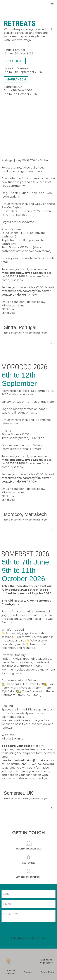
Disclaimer (28, 972)
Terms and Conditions (10, 972)
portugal (14, 61)
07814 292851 (15, 276)
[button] (52, 4)
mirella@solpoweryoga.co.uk (22, 273)
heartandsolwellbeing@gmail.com (26, 760)
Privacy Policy (47, 972)
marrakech (15, 79)
